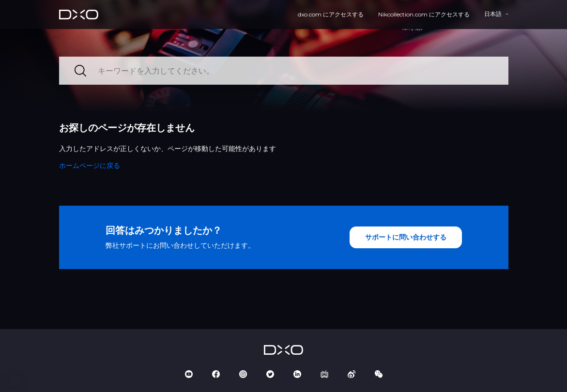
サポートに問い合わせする (406, 237)
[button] (15, 381)
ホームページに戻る (90, 166)
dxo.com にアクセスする (331, 14)
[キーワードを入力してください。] (284, 71)
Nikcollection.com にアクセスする (424, 14)
